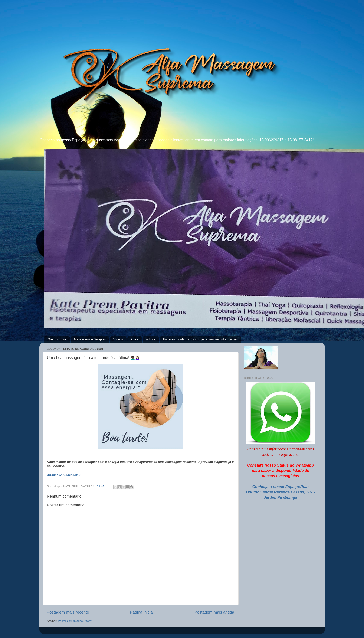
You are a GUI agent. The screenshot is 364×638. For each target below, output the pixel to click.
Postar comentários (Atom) (75, 621)
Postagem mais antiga (214, 612)
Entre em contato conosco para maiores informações (200, 339)
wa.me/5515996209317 (64, 475)
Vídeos (118, 339)
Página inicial (142, 612)
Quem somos (57, 339)
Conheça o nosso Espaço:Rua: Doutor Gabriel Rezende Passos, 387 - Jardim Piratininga (281, 492)
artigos (151, 339)
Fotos (135, 339)
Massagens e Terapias (90, 339)
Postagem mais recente (68, 612)
